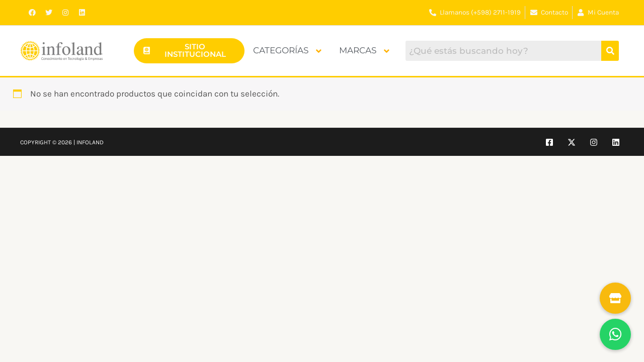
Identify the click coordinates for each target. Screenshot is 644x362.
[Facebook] (549, 142)
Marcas (364, 50)
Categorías (287, 50)
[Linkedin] (616, 142)
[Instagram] (594, 142)
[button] (615, 334)
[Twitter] (572, 142)
